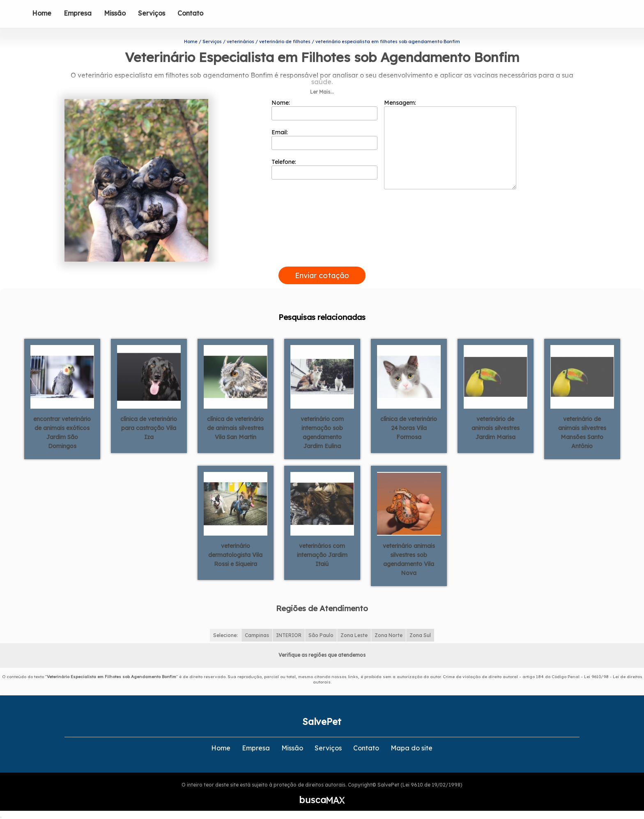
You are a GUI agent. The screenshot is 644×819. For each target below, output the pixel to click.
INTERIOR (289, 635)
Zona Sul (420, 635)
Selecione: (225, 635)
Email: (325, 139)
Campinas (257, 635)
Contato (190, 13)
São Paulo (321, 635)
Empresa (78, 13)
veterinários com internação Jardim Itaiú (322, 555)
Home (42, 13)
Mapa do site (412, 748)
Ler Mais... (322, 92)
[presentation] (322, 257)
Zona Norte (389, 635)
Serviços (152, 13)
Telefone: (325, 169)
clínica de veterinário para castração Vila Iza (149, 428)
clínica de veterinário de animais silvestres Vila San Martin (235, 428)
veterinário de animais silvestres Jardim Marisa (496, 428)
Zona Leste (354, 635)
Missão (115, 13)
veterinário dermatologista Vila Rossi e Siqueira (235, 555)
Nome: (325, 110)
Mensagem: (450, 144)
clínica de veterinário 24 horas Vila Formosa (409, 428)
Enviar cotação (322, 275)
